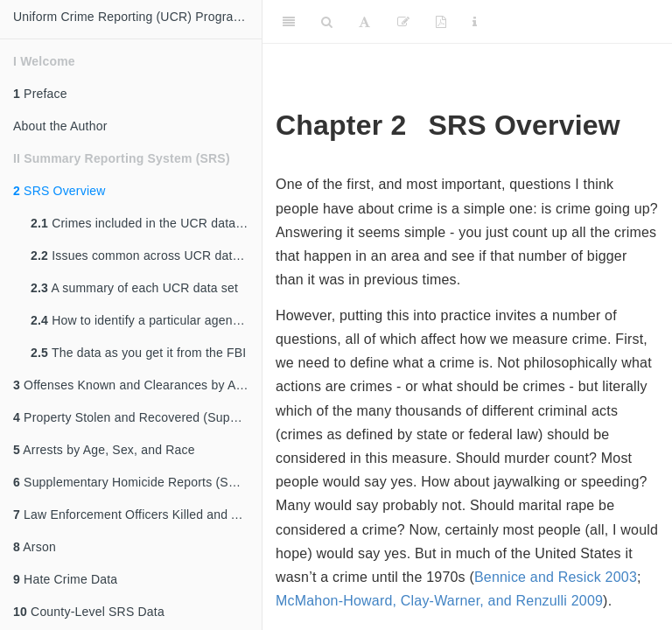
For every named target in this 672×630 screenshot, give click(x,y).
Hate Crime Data (65, 579)
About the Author (60, 126)
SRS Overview (59, 191)
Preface (40, 94)
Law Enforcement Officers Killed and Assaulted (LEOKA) (137, 514)
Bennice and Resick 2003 (556, 577)
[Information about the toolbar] (475, 22)
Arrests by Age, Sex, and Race (104, 450)
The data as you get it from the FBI (138, 353)
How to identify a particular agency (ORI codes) (146, 320)
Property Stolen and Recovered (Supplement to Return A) (137, 417)
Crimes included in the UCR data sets (146, 223)
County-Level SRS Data (89, 612)
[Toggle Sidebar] (289, 22)
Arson (35, 547)
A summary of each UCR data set (134, 288)
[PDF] (441, 22)
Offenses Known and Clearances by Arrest (137, 385)
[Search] (327, 22)
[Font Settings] (364, 22)
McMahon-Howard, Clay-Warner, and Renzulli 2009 (439, 601)
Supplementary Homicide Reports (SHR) (132, 482)
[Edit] (403, 22)
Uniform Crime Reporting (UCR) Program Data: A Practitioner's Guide (137, 17)
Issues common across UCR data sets (146, 255)
